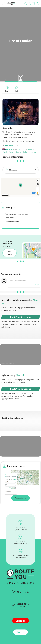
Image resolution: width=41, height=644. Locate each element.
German (19, 152)
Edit (17, 89)
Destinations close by (12, 221)
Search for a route (20, 604)
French (11, 152)
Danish (30, 149)
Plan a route (20, 591)
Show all (20, 374)
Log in (20, 631)
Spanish (33, 152)
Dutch (5, 152)
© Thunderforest (20, 195)
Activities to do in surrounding (15, 213)
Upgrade (20, 620)
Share (7, 89)
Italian (26, 152)
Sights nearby (9, 217)
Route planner (21, 497)
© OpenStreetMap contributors (32, 195)
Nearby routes (10, 252)
